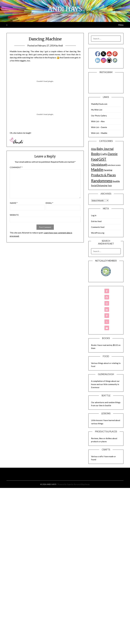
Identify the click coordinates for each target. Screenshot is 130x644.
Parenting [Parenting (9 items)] (108, 170)
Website (14, 215)
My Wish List (97, 110)
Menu (121, 25)
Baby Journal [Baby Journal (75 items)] (105, 149)
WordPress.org (98, 233)
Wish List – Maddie (99, 133)
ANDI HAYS (65, 9)
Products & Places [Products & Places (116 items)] (103, 175)
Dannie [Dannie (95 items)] (113, 154)
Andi (61, 46)
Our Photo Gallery (99, 116)
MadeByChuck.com (99, 104)
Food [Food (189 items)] (95, 159)
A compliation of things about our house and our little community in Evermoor (105, 384)
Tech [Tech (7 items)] (110, 186)
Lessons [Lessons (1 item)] (118, 165)
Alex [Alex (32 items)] (94, 149)
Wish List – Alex (98, 121)
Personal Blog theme (82, 484)
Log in (94, 215)
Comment (16, 167)
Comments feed (98, 227)
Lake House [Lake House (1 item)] (111, 165)
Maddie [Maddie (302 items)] (97, 169)
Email (49, 203)
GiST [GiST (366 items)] (102, 159)
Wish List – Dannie (99, 127)
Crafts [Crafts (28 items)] (104, 154)
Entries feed (96, 221)
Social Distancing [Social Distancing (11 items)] (99, 185)
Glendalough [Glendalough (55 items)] (99, 164)
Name (14, 203)
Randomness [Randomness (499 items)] (102, 181)
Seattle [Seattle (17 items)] (116, 181)
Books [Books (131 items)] (95, 154)
